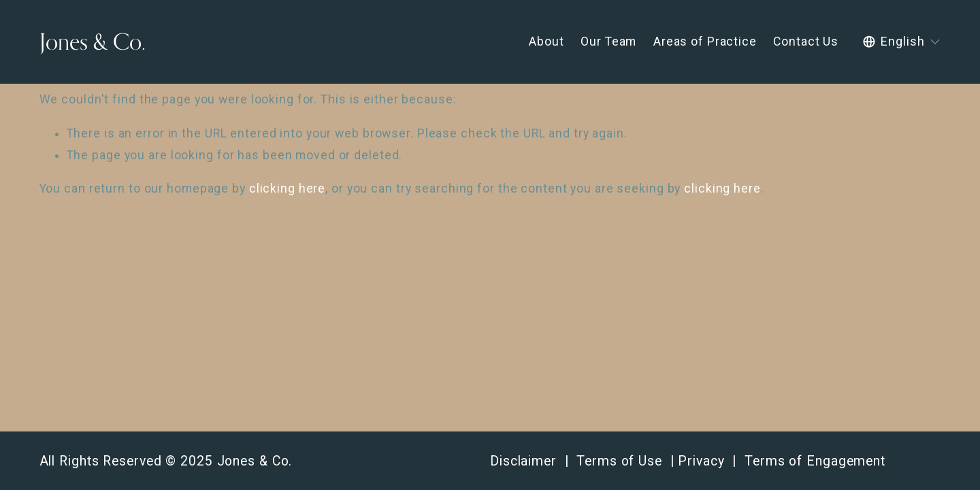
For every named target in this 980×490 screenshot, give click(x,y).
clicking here (288, 189)
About (546, 42)
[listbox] (902, 42)
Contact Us (806, 42)
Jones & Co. (93, 42)
